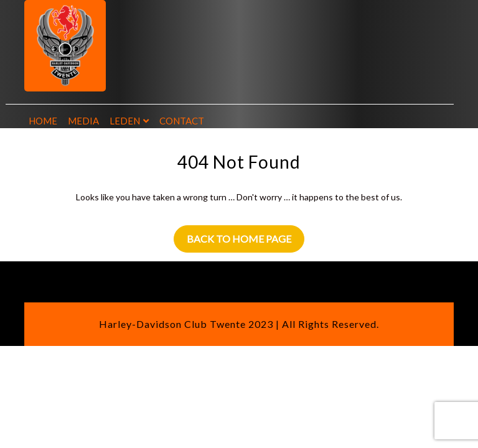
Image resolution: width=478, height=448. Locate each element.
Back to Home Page (239, 239)
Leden (125, 121)
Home (43, 121)
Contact (182, 121)
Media (83, 121)
